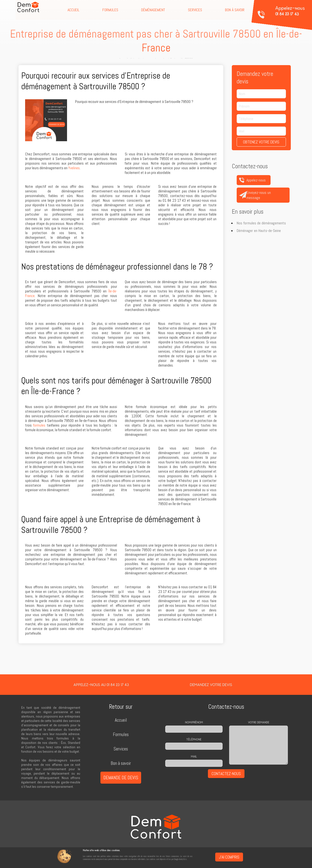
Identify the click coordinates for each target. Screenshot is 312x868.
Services (195, 10)
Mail (194, 757)
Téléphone (194, 739)
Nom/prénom (194, 722)
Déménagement (153, 10)
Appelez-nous (290, 11)
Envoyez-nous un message (259, 195)
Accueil (73, 10)
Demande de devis (121, 778)
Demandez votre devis (211, 685)
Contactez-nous (226, 774)
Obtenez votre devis (261, 142)
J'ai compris (229, 857)
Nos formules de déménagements (261, 223)
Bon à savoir (235, 10)
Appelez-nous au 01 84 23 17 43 (101, 685)
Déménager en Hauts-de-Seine (259, 231)
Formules (110, 10)
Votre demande (258, 722)
